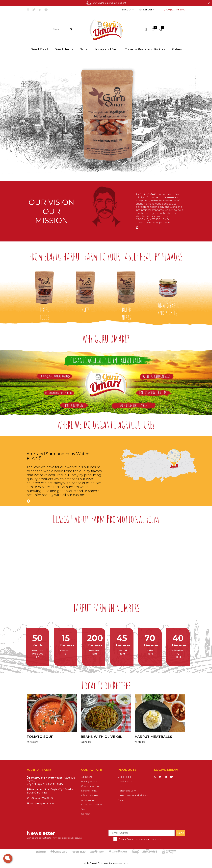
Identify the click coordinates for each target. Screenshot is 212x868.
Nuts (120, 786)
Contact (86, 814)
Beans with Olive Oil (101, 737)
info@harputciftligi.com (43, 803)
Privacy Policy (89, 781)
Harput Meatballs (153, 737)
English (127, 10)
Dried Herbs (125, 781)
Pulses (121, 800)
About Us (87, 777)
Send (181, 833)
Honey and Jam (127, 791)
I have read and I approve (140, 839)
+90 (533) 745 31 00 (174, 10)
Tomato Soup (40, 737)
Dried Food (124, 777)
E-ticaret (103, 863)
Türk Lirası (145, 10)
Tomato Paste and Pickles (133, 795)
